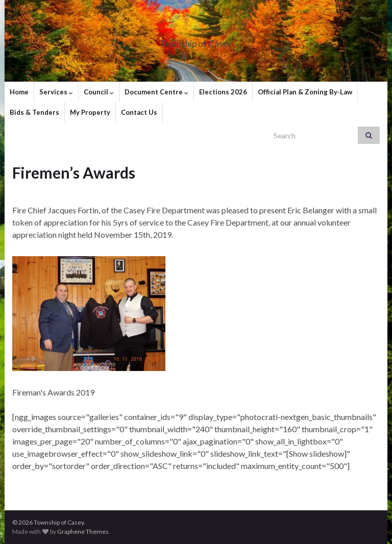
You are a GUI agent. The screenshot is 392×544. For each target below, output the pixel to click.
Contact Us (139, 112)
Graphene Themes (83, 531)
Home (19, 92)
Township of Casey (196, 41)
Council (99, 92)
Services (56, 92)
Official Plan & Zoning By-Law (305, 92)
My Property (90, 112)
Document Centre (156, 92)
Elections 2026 (223, 92)
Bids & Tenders (34, 112)
